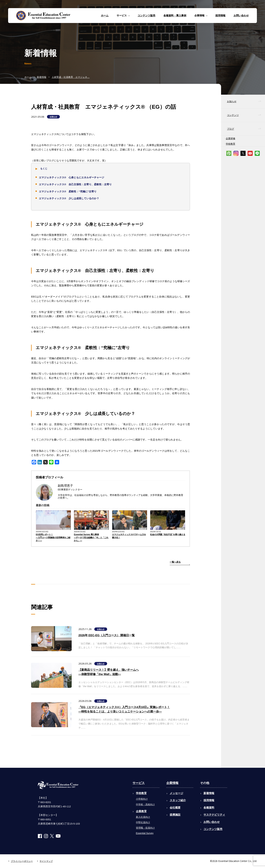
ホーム (105, 15)
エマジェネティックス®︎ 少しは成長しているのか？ (69, 198)
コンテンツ (233, 115)
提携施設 (175, 815)
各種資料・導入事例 (175, 15)
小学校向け (142, 799)
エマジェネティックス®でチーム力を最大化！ (129, 536)
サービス (139, 783)
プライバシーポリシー (22, 861)
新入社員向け (143, 817)
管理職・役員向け (145, 828)
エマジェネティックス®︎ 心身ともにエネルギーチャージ (71, 177)
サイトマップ (46, 861)
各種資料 (209, 808)
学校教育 (231, 144)
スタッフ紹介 (178, 800)
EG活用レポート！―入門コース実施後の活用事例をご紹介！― (53, 538)
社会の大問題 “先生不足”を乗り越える (168, 534)
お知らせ (53, 117)
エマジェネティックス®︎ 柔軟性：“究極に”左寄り (68, 191)
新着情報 (42, 77)
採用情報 (220, 15)
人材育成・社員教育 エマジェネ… (71, 77)
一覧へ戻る (175, 562)
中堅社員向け (143, 822)
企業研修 (231, 138)
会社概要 (175, 808)
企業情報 (172, 783)
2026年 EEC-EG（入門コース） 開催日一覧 (107, 635)
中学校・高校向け (145, 804)
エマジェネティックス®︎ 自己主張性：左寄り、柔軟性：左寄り (75, 184)
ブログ (231, 129)
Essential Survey (145, 833)
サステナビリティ (214, 815)
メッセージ (176, 793)
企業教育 (141, 811)
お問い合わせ (241, 15)
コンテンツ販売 (146, 15)
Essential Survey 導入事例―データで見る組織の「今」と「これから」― (91, 538)
